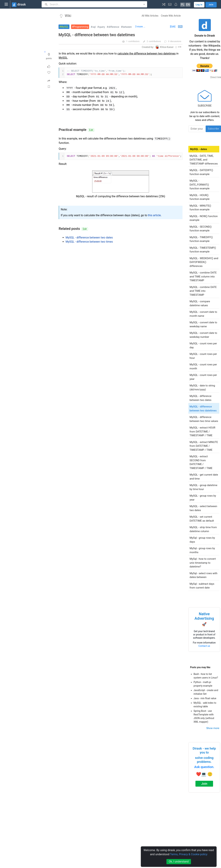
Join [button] (211, 5)
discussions (176, 41)
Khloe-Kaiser (167, 47)
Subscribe (213, 129)
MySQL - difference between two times (89, 242)
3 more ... (140, 27)
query (102, 27)
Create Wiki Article (171, 16)
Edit (91, 130)
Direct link (216, 77)
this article (154, 215)
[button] (164, 4)
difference (114, 27)
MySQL (65, 27)
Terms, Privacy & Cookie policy (189, 854)
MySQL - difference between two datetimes (97, 35)
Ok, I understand (179, 862)
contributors (134, 41)
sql (94, 27)
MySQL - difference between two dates (89, 238)
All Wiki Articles (150, 16)
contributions (155, 41)
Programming (81, 27)
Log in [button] (199, 5)
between (127, 27)
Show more (213, 728)
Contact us (204, 646)
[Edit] (173, 27)
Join (204, 784)
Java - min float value (205, 698)
